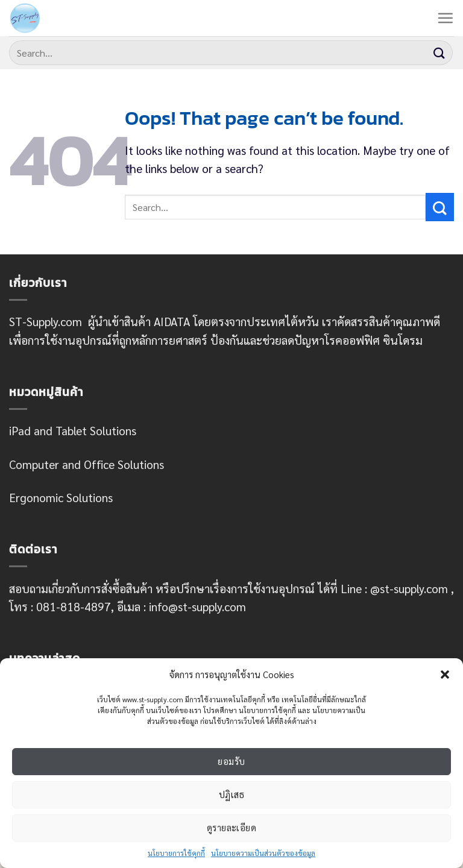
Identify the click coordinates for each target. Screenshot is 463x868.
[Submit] (439, 53)
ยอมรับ (231, 761)
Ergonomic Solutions (61, 497)
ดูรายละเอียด (232, 827)
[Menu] (445, 18)
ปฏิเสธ (231, 794)
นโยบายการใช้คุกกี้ (176, 853)
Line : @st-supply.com (394, 588)
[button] (445, 675)
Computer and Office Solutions (87, 464)
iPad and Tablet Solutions (73, 430)
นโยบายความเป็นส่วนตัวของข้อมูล (263, 853)
